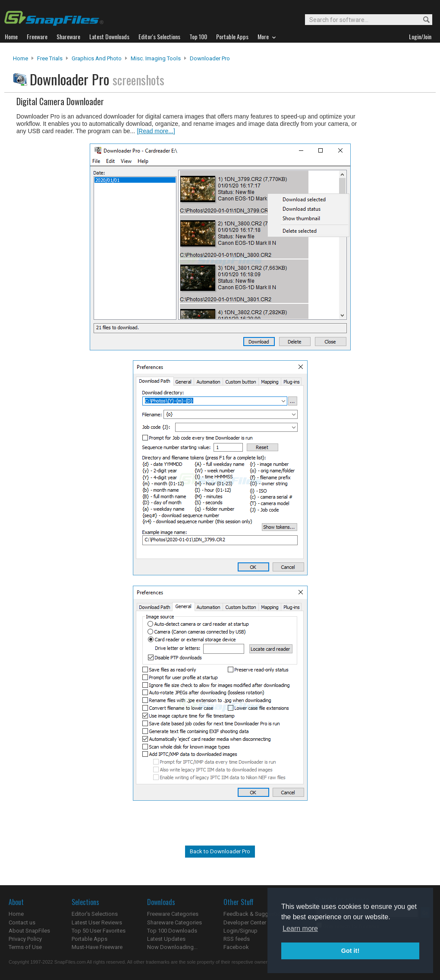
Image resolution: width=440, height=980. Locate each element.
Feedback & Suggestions (255, 914)
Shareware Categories (174, 922)
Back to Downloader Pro (220, 851)
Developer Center (245, 922)
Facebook (236, 947)
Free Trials (50, 58)
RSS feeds (237, 939)
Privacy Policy (25, 939)
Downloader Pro (210, 58)
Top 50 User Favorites (99, 931)
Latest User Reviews (97, 922)
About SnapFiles (29, 931)
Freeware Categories (173, 914)
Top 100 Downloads (172, 931)
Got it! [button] (350, 951)
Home (20, 58)
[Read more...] (156, 131)
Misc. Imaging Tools (156, 58)
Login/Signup (240, 931)
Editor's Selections (95, 914)
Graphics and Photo (97, 58)
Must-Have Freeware (97, 947)
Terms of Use (25, 947)
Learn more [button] (300, 929)
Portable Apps (90, 939)
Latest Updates (166, 939)
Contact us (22, 922)
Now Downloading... (172, 947)
